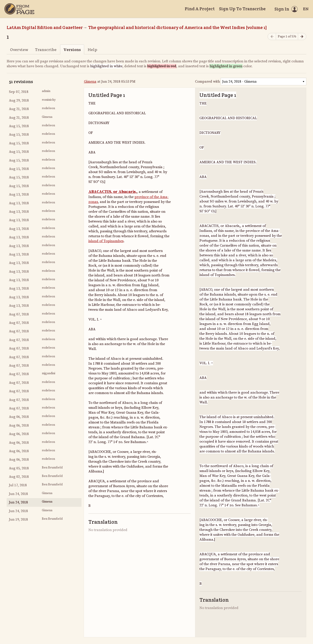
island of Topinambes (106, 241)
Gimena (90, 82)
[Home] (19, 9)
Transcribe (46, 50)
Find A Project (200, 9)
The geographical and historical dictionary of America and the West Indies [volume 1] (178, 27)
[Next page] (302, 37)
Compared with (207, 82)
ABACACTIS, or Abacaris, (113, 192)
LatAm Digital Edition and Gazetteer (45, 27)
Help (92, 50)
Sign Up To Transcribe (242, 9)
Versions (72, 50)
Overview (19, 50)
